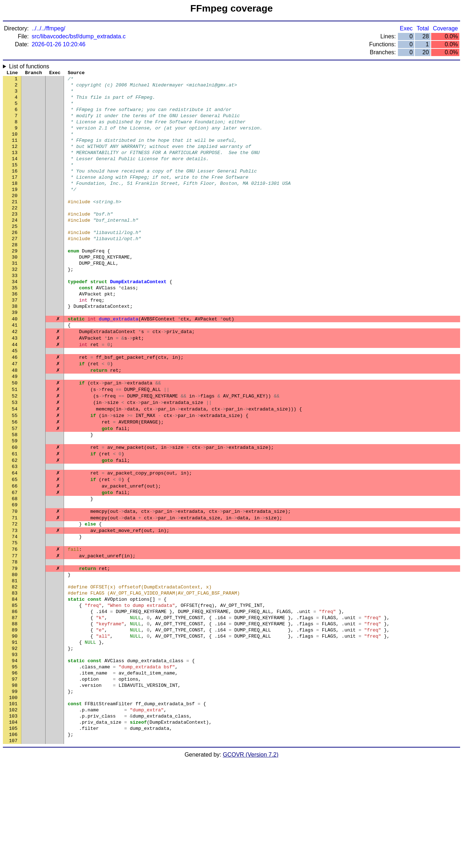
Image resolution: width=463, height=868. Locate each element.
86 (15, 695)
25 (15, 254)
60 (15, 507)
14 (15, 175)
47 (15, 413)
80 (15, 652)
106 (13, 840)
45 (15, 399)
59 (15, 500)
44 (15, 392)
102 (13, 811)
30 (15, 290)
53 (15, 457)
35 (15, 327)
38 (15, 348)
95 (15, 761)
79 (15, 645)
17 (15, 196)
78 (15, 638)
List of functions (29, 66)
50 (15, 435)
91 (15, 732)
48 (15, 421)
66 (15, 551)
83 (15, 674)
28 (15, 276)
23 (15, 240)
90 (15, 724)
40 (15, 363)
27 (15, 269)
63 (15, 529)
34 (15, 319)
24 (15, 247)
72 (15, 594)
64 (15, 536)
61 (15, 515)
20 (15, 218)
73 (15, 601)
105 (13, 833)
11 (15, 153)
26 (15, 261)
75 (15, 616)
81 (15, 659)
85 (15, 688)
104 (13, 826)
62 (15, 522)
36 (15, 334)
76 (15, 623)
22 (15, 233)
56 (15, 478)
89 (15, 717)
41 (15, 370)
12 (15, 160)
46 (15, 406)
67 (15, 558)
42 (15, 377)
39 (15, 356)
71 (15, 587)
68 (15, 565)
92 (15, 739)
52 (15, 450)
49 (15, 428)
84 (15, 681)
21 (15, 225)
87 (15, 703)
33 (15, 312)
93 (15, 746)
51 (15, 442)
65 (15, 544)
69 (15, 573)
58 (15, 493)
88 (15, 710)
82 (15, 667)
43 (15, 384)
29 (15, 283)
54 (15, 464)
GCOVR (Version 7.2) (251, 862)
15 (15, 182)
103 (13, 818)
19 (15, 211)
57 (15, 486)
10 (15, 146)
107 (13, 847)
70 (15, 580)
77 (15, 630)
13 (15, 167)
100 (13, 797)
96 (15, 768)
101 (13, 804)
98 (15, 782)
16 (15, 189)
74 (15, 609)
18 (15, 204)
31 (15, 298)
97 (15, 775)
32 (15, 305)
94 (15, 753)
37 (15, 341)
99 (15, 790)
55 (15, 471)
